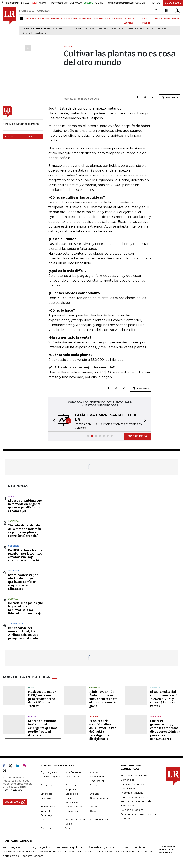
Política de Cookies (132, 809)
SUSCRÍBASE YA (137, 436)
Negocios (90, 28)
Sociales (46, 828)
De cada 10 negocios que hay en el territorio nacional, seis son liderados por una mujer (26, 608)
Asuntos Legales (50, 776)
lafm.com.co (145, 851)
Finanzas (46, 798)
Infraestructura (74, 806)
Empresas (46, 793)
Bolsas (12, 496)
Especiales (72, 793)
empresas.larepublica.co (71, 847)
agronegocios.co (43, 847)
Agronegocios (49, 772)
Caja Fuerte (72, 776)
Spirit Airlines (136, 28)
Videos (69, 828)
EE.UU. (31, 687)
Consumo (46, 785)
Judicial (94, 716)
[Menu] (22, 18)
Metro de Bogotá (157, 28)
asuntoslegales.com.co (16, 847)
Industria (14, 571)
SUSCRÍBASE (173, 3)
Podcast (46, 819)
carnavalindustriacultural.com (57, 851)
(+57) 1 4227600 (12, 789)
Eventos (95, 793)
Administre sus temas (18, 136)
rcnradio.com (105, 851)
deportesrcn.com (33, 855)
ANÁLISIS (117, 19)
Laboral (13, 599)
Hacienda (13, 521)
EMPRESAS (57, 19)
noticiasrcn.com (125, 851)
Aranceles (62, 28)
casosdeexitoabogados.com (19, 851)
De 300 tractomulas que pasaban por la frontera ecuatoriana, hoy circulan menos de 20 (25, 555)
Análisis (94, 772)
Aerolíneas (118, 28)
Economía (96, 785)
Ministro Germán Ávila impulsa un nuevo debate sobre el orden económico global (104, 699)
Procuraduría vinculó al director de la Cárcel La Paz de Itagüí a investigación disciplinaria (103, 730)
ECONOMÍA (44, 19)
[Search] (156, 11)
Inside (93, 806)
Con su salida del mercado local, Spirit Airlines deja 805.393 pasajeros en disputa (23, 633)
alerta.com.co (11, 855)
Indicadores (48, 806)
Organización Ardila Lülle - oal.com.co (167, 849)
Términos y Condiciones (134, 797)
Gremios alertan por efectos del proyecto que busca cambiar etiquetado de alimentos (23, 582)
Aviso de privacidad (132, 792)
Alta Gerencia (73, 772)
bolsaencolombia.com (134, 847)
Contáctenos (128, 788)
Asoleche (40, 33)
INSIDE (175, 19)
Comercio (14, 546)
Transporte (15, 624)
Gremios (27, 33)
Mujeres (103, 28)
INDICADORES (163, 19)
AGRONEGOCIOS (102, 19)
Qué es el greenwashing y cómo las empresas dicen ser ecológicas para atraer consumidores (165, 730)
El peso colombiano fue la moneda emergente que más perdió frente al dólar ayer (25, 506)
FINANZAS (30, 19)
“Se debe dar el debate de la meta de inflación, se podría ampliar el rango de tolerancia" (25, 531)
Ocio (93, 811)
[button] (53, 421)
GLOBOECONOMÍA (81, 19)
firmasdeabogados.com (103, 847)
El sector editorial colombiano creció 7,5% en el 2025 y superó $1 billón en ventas (164, 699)
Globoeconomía (100, 798)
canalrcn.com (85, 851)
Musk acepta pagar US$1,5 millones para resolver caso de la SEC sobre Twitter (42, 699)
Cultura (155, 687)
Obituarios (71, 811)
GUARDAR (170, 97)
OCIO (67, 19)
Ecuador (76, 28)
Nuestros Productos (132, 784)
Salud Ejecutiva (99, 819)
